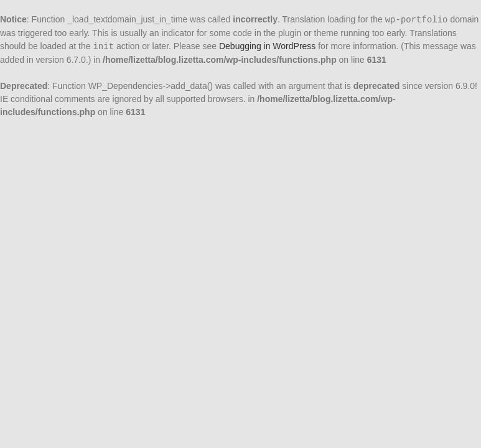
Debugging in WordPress (267, 46)
